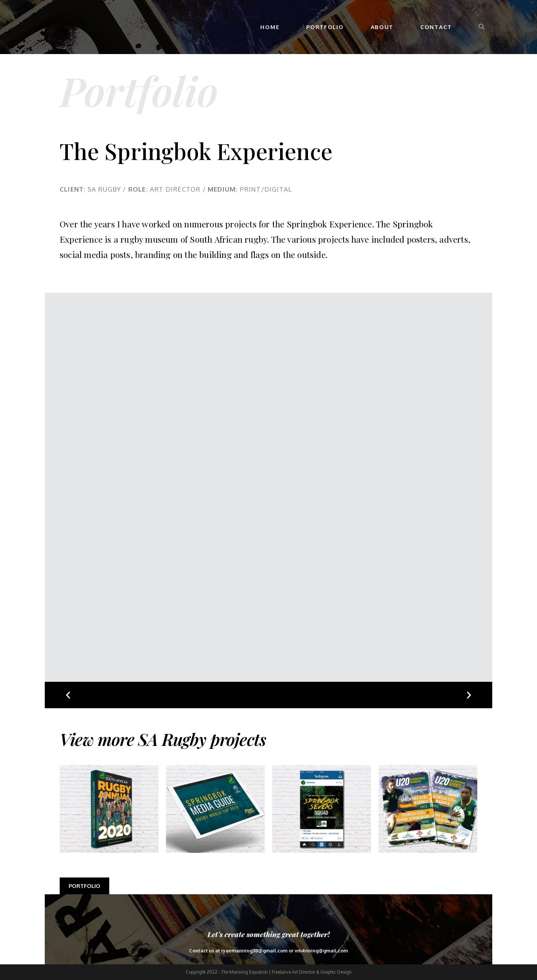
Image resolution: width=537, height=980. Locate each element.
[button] (68, 695)
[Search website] (482, 27)
